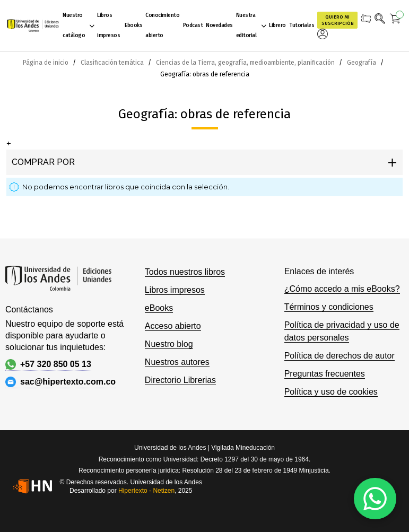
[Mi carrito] (395, 20)
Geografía (362, 63)
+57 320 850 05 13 (48, 364)
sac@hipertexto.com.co (60, 382)
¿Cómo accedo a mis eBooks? (342, 289)
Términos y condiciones (329, 307)
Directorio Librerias (180, 380)
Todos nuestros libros (185, 272)
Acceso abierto (173, 326)
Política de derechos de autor (340, 356)
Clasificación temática (113, 63)
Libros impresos (175, 290)
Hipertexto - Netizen (146, 491)
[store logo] (33, 25)
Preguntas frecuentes (325, 374)
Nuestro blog (169, 344)
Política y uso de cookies (331, 392)
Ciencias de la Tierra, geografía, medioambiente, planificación (246, 63)
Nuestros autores (177, 362)
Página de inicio (46, 63)
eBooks (159, 308)
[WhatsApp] (375, 499)
